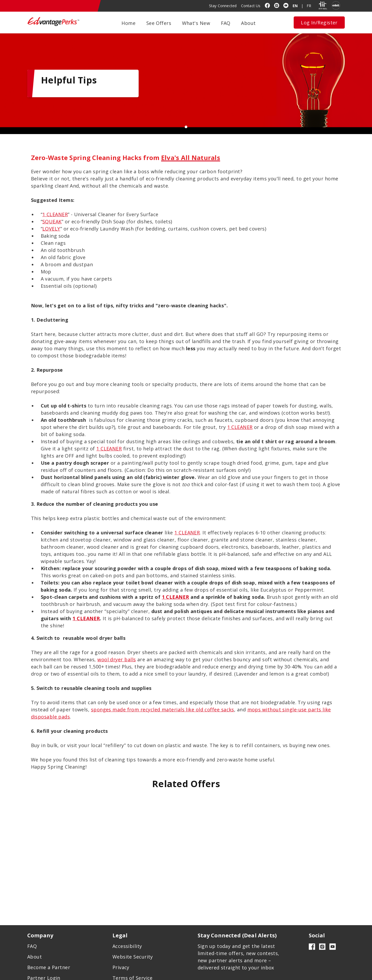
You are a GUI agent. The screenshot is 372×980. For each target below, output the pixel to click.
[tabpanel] (186, 76)
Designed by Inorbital (248, 974)
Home (128, 23)
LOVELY (51, 208)
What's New (196, 23)
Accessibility (127, 919)
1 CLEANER (55, 194)
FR (309, 6)
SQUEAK (52, 201)
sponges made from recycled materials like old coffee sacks (163, 689)
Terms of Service (133, 951)
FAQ (226, 23)
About (248, 23)
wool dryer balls (117, 639)
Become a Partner (49, 940)
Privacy (121, 940)
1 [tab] (186, 112)
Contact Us (251, 6)
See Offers (159, 23)
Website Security (133, 930)
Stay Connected (223, 6)
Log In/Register (319, 23)
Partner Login (44, 951)
